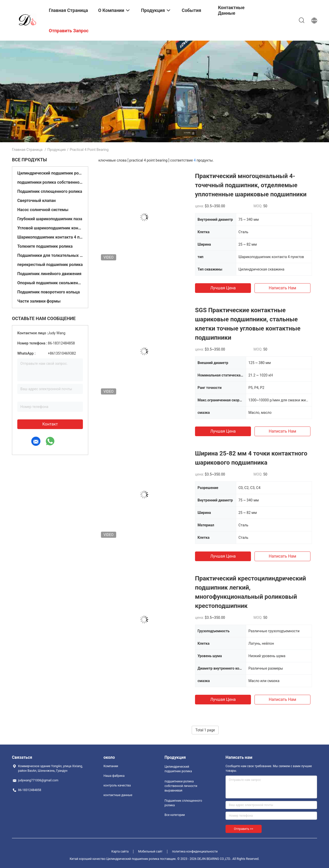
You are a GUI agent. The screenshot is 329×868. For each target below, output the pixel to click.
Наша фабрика (114, 776)
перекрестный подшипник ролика (50, 265)
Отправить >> (244, 829)
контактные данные (118, 795)
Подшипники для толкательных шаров (50, 255)
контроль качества (117, 785)
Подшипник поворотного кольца (49, 292)
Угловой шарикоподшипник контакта (50, 228)
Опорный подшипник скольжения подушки (50, 283)
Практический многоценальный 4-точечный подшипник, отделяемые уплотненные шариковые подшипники (251, 185)
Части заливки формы (39, 301)
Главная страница (27, 150)
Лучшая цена (223, 288)
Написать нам (282, 288)
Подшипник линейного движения (49, 274)
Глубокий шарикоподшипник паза (50, 219)
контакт (50, 424)
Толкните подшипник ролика (45, 246)
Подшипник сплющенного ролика (50, 191)
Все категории (175, 815)
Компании (111, 766)
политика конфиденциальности (195, 851)
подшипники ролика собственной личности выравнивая (50, 182)
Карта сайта (120, 851)
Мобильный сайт (150, 851)
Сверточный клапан (36, 201)
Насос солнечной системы (43, 210)
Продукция (56, 150)
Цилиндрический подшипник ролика (50, 173)
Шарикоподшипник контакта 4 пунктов (50, 237)
